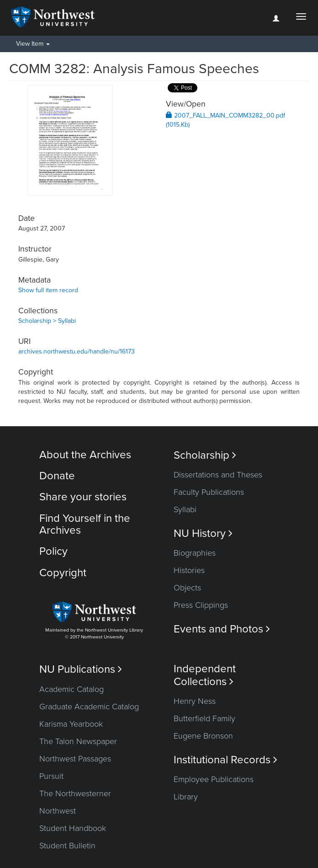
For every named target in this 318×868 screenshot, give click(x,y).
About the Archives (85, 455)
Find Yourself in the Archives (85, 524)
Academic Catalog (72, 689)
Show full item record (48, 290)
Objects (187, 588)
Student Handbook (73, 828)
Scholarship (205, 455)
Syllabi (185, 509)
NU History (203, 533)
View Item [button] (33, 44)
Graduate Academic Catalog (89, 707)
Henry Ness (195, 701)
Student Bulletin (67, 846)
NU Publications (81, 669)
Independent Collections (205, 675)
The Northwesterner (75, 793)
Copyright (63, 573)
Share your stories (83, 497)
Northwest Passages (75, 759)
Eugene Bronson (203, 736)
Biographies (195, 553)
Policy (53, 551)
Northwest (58, 811)
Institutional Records (225, 760)
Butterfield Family (204, 718)
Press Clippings (201, 605)
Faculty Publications (209, 492)
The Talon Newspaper (78, 741)
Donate (57, 476)
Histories (189, 570)
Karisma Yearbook (71, 724)
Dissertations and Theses (218, 475)
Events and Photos (222, 629)
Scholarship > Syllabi (47, 321)
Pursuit (51, 776)
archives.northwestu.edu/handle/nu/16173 (77, 351)
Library (186, 797)
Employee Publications (214, 779)
